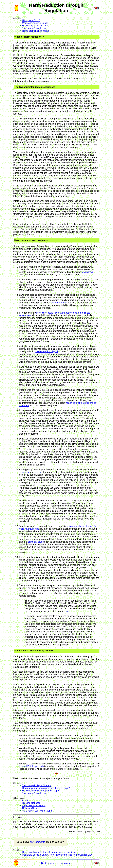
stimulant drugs (36, 542)
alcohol (38, 472)
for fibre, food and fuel (51, 852)
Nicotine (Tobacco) (32, 803)
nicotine (26, 472)
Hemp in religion (30, 852)
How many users (58, 855)
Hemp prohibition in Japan (35, 31)
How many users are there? (36, 26)
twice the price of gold (47, 351)
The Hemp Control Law (34, 28)
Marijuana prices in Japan (35, 23)
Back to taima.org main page (56, 863)
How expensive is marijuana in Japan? (42, 791)
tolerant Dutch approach (31, 766)
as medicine (70, 852)
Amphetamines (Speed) (34, 806)
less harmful (88, 272)
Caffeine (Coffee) (31, 808)
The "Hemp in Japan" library (36, 785)
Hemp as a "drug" (31, 20)
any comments (38, 842)
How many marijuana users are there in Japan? (46, 788)
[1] (68, 611)
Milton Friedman (59, 303)
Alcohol (26, 800)
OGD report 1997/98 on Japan (37, 811)
